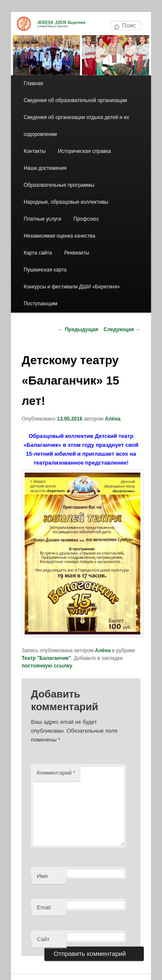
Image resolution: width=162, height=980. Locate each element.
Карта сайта (38, 253)
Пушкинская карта (45, 270)
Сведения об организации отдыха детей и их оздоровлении (76, 126)
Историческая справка (84, 151)
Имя (42, 876)
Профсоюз (86, 219)
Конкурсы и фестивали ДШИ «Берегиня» (72, 287)
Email (44, 907)
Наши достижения (45, 168)
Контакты (35, 151)
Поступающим (41, 304)
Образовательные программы (59, 185)
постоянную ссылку (47, 666)
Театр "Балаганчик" (46, 658)
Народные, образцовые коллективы (66, 202)
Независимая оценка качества (59, 236)
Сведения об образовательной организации (76, 100)
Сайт (43, 939)
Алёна (113, 419)
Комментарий (56, 773)
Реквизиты (77, 253)
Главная (33, 83)
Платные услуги (43, 219)
